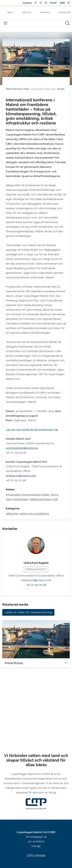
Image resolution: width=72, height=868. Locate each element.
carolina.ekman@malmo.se (22, 448)
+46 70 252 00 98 (36, 585)
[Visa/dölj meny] (5, 23)
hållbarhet (12, 514)
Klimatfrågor (21, 499)
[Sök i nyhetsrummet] (67, 23)
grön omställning (39, 514)
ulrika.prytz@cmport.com (21, 476)
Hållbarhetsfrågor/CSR (44, 499)
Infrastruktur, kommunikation (23, 495)
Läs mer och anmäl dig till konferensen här (32, 430)
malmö (23, 514)
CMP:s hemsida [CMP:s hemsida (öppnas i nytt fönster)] (36, 855)
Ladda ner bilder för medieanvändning (28, 612)
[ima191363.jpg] (36, 639)
